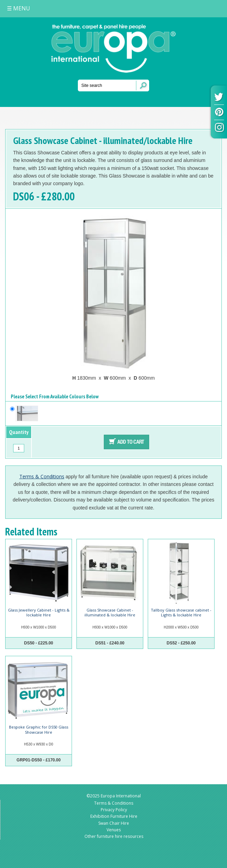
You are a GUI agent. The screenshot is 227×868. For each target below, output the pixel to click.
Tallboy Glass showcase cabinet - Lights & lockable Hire (181, 612)
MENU (19, 8)
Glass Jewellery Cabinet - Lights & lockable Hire (39, 612)
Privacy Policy (114, 810)
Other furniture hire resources (114, 836)
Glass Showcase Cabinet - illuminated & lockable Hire (110, 612)
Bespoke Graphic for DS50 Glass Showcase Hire (39, 729)
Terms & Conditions (42, 476)
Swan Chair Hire (114, 823)
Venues (114, 830)
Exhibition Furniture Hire (114, 816)
